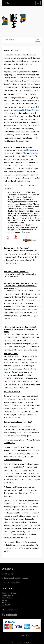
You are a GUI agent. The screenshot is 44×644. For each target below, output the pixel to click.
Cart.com (29, 643)
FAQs (4, 603)
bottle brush (30, 150)
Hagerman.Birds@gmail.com (16, 578)
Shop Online (7, 598)
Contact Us (7, 605)
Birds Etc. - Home (9, 593)
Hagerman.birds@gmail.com (16, 72)
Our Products (7, 596)
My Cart (5, 600)
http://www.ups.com (13, 369)
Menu (6, 3)
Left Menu (9, 40)
